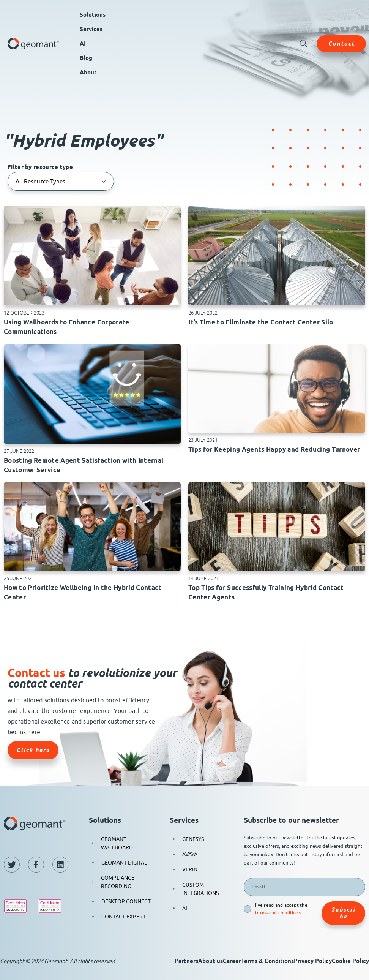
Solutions (93, 15)
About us (211, 961)
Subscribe (343, 913)
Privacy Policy (313, 961)
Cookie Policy (350, 961)
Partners (186, 961)
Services (91, 29)
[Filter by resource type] (61, 181)
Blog (86, 58)
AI (83, 44)
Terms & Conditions (267, 961)
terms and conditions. (278, 913)
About (88, 73)
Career (232, 961)
